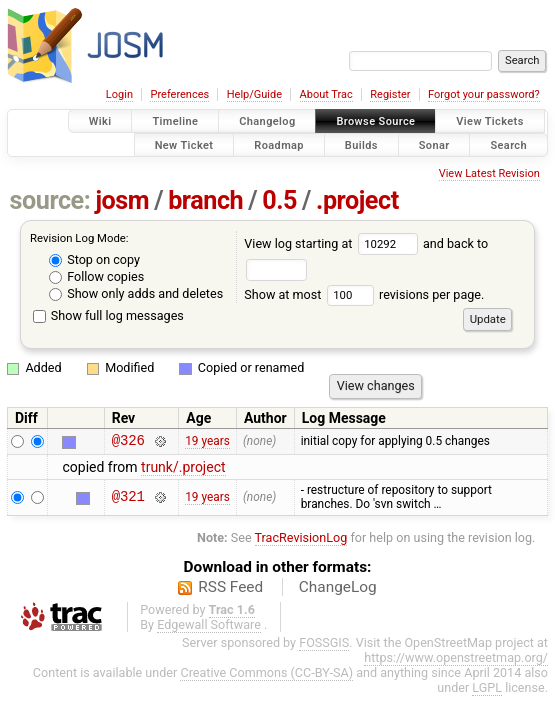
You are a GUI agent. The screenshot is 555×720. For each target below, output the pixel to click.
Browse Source (375, 121)
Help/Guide (254, 94)
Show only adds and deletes (136, 293)
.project (357, 200)
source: (50, 200)
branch (205, 200)
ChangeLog (338, 590)
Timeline (175, 121)
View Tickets (489, 121)
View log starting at (333, 243)
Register (390, 94)
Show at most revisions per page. (364, 294)
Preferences (179, 94)
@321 (128, 500)
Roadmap (279, 144)
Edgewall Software (209, 627)
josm (122, 200)
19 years (207, 443)
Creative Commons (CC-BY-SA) (266, 675)
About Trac (326, 94)
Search (508, 144)
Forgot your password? (484, 94)
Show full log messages (108, 315)
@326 (128, 442)
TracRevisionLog (301, 540)
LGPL (487, 690)
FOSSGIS (324, 645)
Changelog (267, 121)
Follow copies (96, 276)
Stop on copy (94, 259)
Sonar (434, 144)
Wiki (100, 121)
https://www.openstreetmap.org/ (456, 660)
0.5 (279, 200)
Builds (361, 144)
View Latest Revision (489, 173)
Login (119, 94)
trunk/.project (183, 470)
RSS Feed (230, 590)
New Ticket (184, 144)
